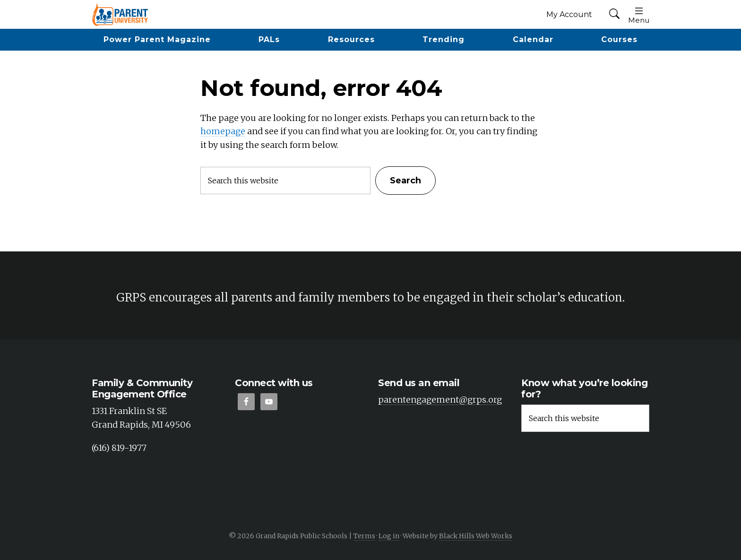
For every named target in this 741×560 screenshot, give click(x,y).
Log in (389, 536)
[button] (614, 14)
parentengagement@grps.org (440, 400)
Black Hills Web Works (476, 536)
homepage (223, 131)
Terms (364, 536)
